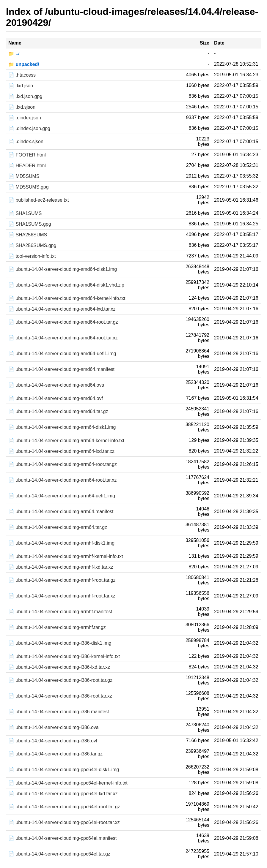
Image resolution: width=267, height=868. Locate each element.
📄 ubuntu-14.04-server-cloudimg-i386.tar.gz (55, 754)
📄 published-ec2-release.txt (39, 200)
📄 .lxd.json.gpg (25, 96)
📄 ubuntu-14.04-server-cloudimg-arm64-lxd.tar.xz (61, 451)
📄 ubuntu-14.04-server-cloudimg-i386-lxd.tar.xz (59, 667)
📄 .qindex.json (25, 118)
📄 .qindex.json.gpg (29, 128)
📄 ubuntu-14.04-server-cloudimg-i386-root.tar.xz (60, 696)
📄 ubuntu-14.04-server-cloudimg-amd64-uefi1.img (62, 354)
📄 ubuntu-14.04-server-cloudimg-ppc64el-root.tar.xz (64, 822)
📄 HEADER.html (27, 166)
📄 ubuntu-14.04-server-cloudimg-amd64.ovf (56, 398)
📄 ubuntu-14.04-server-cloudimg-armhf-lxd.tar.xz (61, 567)
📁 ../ (14, 54)
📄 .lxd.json (21, 86)
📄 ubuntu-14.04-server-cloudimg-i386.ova (54, 727)
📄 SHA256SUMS (28, 235)
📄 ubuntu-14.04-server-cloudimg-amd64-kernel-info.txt (67, 298)
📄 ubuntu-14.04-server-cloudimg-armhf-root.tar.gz (62, 580)
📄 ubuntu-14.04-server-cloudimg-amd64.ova (56, 385)
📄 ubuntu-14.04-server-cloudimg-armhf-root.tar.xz (62, 596)
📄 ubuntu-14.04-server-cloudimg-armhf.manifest (60, 612)
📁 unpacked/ (24, 64)
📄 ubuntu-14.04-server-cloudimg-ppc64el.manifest (62, 838)
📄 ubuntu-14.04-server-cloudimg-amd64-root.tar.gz (63, 322)
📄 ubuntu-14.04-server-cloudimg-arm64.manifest (61, 512)
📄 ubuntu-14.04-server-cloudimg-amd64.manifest (61, 369)
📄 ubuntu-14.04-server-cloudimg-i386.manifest (59, 712)
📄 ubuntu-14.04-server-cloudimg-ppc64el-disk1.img (64, 770)
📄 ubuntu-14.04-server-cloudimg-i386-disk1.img (60, 643)
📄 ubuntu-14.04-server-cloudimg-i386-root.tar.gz (60, 680)
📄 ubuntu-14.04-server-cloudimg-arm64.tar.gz (58, 527)
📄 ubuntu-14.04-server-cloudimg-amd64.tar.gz (58, 411)
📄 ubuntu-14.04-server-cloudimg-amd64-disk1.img (63, 269)
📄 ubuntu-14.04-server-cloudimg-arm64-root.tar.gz (63, 464)
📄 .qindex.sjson (26, 141)
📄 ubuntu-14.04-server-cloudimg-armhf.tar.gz (57, 627)
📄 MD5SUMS (24, 176)
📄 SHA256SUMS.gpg (32, 245)
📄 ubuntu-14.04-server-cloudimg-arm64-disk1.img (62, 427)
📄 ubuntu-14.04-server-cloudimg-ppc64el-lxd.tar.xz (63, 794)
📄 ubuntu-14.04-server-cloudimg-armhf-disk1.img (61, 543)
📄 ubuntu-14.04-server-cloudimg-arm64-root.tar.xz (62, 480)
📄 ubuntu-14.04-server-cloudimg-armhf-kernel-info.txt (66, 556)
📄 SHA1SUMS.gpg (30, 224)
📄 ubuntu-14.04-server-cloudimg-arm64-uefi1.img (62, 496)
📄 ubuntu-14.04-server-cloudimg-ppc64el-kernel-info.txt (68, 783)
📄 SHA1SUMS (25, 213)
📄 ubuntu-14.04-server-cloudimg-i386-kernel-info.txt (64, 656)
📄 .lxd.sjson (22, 107)
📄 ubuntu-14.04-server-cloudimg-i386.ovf (53, 741)
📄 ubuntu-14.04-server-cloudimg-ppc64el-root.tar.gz (64, 807)
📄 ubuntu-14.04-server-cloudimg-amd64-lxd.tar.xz (62, 309)
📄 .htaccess (22, 75)
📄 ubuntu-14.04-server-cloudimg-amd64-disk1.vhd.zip (66, 285)
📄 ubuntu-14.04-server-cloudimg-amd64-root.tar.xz (63, 338)
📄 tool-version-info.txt (32, 256)
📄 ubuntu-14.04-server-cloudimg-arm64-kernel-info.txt (66, 441)
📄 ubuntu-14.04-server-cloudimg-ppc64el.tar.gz (59, 854)
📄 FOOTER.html (27, 155)
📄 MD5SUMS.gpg (29, 187)
